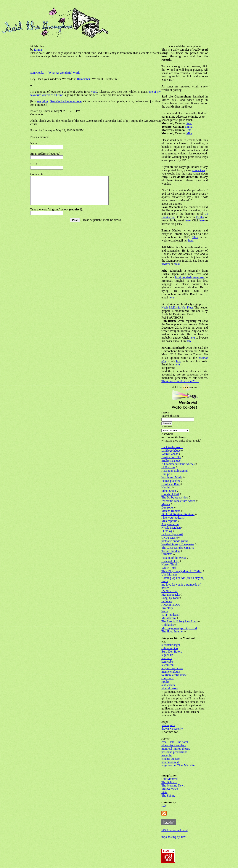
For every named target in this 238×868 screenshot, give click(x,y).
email (177, 264)
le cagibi (167, 755)
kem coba (167, 662)
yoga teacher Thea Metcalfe (178, 765)
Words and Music (172, 477)
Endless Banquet (171, 461)
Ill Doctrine (168, 467)
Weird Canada (170, 454)
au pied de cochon (172, 668)
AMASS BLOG (171, 605)
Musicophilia (169, 521)
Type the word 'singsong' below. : (57, 215)
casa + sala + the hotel (175, 742)
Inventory (167, 608)
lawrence (167, 658)
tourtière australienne (174, 675)
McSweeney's (170, 789)
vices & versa (169, 688)
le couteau (167, 665)
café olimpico (170, 648)
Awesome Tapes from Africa (178, 501)
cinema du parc (171, 759)
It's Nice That (169, 591)
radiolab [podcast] (172, 534)
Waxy (165, 611)
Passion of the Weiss (174, 558)
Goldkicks (168, 625)
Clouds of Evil (170, 494)
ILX (164, 806)
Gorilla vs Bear (171, 484)
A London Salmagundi (175, 471)
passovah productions (174, 752)
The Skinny (168, 796)
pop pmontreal (170, 762)
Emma (38, 50)
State (164, 792)
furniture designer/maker (190, 277)
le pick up (167, 655)
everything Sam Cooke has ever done (59, 101)
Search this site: (171, 416)
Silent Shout (169, 491)
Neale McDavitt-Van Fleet (177, 307)
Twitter (200, 217)
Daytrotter (168, 507)
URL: (34, 164)
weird (94, 92)
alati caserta (168, 685)
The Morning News (173, 785)
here (188, 220)
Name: (34, 143)
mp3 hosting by (174, 837)
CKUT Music (169, 538)
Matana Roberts (171, 511)
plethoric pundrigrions (175, 541)
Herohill (166, 487)
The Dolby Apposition (175, 497)
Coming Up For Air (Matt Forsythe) (183, 578)
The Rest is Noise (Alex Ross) (179, 621)
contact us (199, 170)
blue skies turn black (174, 745)
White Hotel (169, 568)
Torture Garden (171, 551)
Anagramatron (170, 524)
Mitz (189, 133)
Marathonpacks (171, 595)
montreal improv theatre (176, 749)
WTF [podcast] (170, 615)
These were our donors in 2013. (180, 381)
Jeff (189, 130)
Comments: (37, 174)
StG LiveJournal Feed (174, 830)
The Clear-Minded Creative (178, 548)
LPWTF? (167, 554)
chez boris (167, 678)
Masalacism (168, 618)
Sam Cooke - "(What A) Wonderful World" (56, 73)
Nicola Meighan (171, 528)
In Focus (167, 601)
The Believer (169, 782)
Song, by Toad (170, 598)
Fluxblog (167, 531)
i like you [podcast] (173, 518)
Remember (84, 79)
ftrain (165, 581)
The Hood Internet (172, 631)
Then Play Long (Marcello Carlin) (182, 571)
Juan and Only (170, 561)
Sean (189, 123)
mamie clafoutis (171, 672)
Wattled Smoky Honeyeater (178, 544)
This (195, 237)
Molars (166, 504)
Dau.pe (166, 474)
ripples (165, 682)
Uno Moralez (169, 574)
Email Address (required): (46, 154)
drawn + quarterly (172, 729)
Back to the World (172, 447)
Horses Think (169, 564)
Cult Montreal (170, 779)
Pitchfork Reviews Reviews (178, 514)
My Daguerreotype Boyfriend (179, 628)
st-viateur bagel (171, 645)
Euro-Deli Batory (172, 652)
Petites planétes (171, 481)
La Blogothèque (171, 451)
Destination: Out (171, 457)
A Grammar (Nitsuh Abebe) (178, 464)
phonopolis (168, 725)
